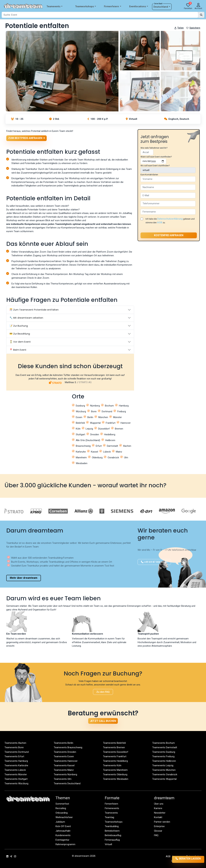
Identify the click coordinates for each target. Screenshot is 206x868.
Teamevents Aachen (15, 743)
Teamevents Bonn (14, 747)
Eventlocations (139, 7)
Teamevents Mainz (64, 770)
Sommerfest (62, 804)
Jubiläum (60, 822)
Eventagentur (62, 840)
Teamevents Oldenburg (115, 774)
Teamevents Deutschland (67, 783)
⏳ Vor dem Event (20, 342)
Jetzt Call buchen (103, 721)
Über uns (159, 804)
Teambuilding (112, 826)
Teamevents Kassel (64, 765)
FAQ (156, 835)
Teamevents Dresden (65, 752)
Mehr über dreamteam (24, 578)
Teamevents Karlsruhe (16, 765)
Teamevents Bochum (164, 743)
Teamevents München (164, 770)
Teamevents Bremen (114, 747)
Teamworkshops (86, 7)
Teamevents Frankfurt (115, 756)
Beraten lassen (184, 859)
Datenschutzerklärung (170, 219)
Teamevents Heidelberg (115, 761)
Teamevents (54, 7)
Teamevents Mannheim (115, 770)
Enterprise (159, 826)
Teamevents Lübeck (15, 770)
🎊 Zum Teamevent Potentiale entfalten (34, 310)
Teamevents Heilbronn (164, 761)
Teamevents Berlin (63, 743)
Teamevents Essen (64, 756)
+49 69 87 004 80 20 (154, 562)
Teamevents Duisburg (164, 752)
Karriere (158, 808)
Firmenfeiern (112, 7)
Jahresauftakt (63, 831)
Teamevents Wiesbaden (116, 779)
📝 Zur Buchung (19, 326)
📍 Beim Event (18, 350)
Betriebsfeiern (112, 831)
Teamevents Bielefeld (114, 743)
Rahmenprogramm (65, 844)
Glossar (158, 831)
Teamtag (109, 817)
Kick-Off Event (63, 826)
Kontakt (158, 817)
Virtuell (108, 844)
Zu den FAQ (103, 692)
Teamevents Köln (112, 765)
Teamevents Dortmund (17, 752)
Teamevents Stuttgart (16, 779)
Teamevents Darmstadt (165, 747)
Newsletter (160, 813)
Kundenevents (63, 835)
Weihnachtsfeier (64, 817)
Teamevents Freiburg (163, 756)
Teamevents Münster (16, 774)
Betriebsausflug (113, 835)
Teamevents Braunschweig (68, 747)
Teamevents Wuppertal (164, 779)
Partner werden (162, 822)
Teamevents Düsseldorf (116, 752)
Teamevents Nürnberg (65, 774)
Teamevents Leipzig (163, 765)
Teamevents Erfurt (14, 756)
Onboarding (62, 813)
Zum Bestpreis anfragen (27, 138)
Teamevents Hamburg (16, 761)
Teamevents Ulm (63, 779)
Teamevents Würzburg (16, 783)
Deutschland (162, 7)
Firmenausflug (112, 840)
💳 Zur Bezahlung (20, 334)
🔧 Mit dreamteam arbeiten (26, 318)
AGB (160, 222)
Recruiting (61, 808)
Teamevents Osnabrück (165, 774)
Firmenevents (112, 808)
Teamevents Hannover (66, 761)
